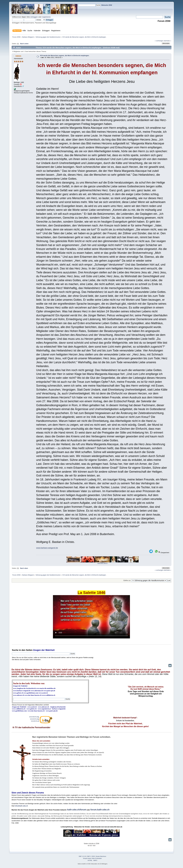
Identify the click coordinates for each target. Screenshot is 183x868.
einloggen (34, 17)
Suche (15, 650)
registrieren (46, 17)
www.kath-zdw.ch (102, 563)
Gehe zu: (127, 580)
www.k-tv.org (35, 719)
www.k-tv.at (35, 721)
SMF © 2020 (91, 856)
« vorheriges (159, 41)
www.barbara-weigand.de (47, 548)
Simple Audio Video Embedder (92, 858)
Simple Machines (101, 856)
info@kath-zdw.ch (21, 806)
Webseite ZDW (107, 5)
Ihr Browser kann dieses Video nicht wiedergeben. (91, 617)
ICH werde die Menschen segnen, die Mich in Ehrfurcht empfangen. (65, 56)
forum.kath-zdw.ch (100, 810)
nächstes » (167, 41)
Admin (18, 56)
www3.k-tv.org (34, 717)
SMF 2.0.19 (82, 856)
